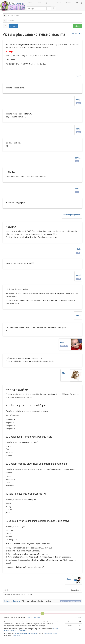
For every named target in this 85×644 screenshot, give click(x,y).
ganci (78, 275)
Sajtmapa (74, 630)
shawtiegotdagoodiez (72, 215)
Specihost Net (48, 634)
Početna (7, 601)
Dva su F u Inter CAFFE (34, 617)
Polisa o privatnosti (10, 631)
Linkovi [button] (60, 3)
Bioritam (29, 634)
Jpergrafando (17, 635)
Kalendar (35, 634)
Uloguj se (13, 26)
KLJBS (55, 634)
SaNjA (78, 315)
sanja (78, 100)
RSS (74, 621)
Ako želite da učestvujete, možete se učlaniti (18, 594)
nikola (78, 249)
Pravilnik (55, 629)
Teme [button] (40, 3)
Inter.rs (17, 634)
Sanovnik (23, 634)
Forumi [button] (30, 3)
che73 (78, 76)
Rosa (69, 579)
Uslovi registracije (23, 631)
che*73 (78, 189)
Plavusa (65, 373)
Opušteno (77, 34)
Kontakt (74, 626)
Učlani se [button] (78, 26)
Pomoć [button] (70, 3)
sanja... (78, 158)
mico (62, 342)
